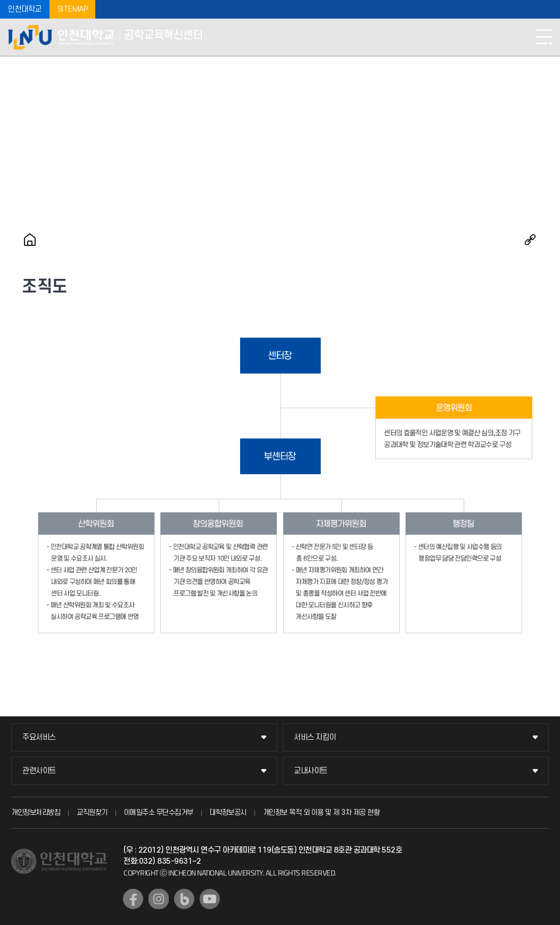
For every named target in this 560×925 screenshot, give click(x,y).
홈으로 (30, 239)
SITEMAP (73, 9)
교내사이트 (311, 771)
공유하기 (530, 239)
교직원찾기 (92, 812)
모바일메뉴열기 (544, 37)
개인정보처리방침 (36, 812)
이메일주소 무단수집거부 (159, 812)
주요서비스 (39, 737)
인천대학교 (25, 9)
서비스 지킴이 (315, 737)
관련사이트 (39, 771)
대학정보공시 (228, 812)
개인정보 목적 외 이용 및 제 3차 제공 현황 (322, 812)
